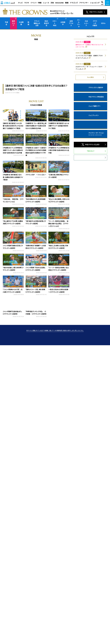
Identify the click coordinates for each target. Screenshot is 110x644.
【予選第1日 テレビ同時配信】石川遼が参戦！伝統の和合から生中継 (59, 150)
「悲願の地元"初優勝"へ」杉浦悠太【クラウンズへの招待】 (36, 247)
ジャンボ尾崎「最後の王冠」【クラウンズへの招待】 (13, 247)
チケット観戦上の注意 (37, 23)
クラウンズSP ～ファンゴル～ (36, 175)
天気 (52, 3)
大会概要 (21, 23)
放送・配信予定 (46, 23)
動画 (67, 3)
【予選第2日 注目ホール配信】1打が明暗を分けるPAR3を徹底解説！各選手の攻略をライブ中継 (36, 152)
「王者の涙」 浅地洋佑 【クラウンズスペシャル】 (13, 200)
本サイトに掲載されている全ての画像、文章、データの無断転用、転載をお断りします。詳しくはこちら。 (55, 331)
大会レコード (86, 23)
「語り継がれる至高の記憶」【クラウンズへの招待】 (36, 222)
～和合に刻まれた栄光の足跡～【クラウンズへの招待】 (58, 291)
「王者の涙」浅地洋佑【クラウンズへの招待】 (59, 176)
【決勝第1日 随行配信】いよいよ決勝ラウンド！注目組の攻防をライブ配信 (59, 126)
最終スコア (13, 23)
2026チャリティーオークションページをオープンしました (89, 68)
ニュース (46, 3)
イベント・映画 (36, 3)
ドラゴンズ (74, 3)
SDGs (103, 23)
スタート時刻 (55, 23)
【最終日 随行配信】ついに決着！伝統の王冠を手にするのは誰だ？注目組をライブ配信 (13, 126)
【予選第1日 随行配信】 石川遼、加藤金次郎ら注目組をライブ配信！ (13, 177)
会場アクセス (71, 23)
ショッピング (95, 3)
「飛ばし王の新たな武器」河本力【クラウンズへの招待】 (58, 247)
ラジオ (27, 3)
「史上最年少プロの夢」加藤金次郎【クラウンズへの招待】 (13, 222)
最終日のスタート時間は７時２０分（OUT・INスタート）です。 (89, 46)
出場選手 (63, 23)
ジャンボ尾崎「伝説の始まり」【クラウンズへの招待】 (12, 313)
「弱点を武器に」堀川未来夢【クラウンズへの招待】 (13, 269)
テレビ (20, 3)
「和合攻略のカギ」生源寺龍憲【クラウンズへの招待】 (35, 200)
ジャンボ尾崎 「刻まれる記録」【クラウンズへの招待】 (35, 269)
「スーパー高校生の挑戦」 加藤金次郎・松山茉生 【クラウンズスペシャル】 (58, 224)
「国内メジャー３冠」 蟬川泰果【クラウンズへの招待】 (35, 291)
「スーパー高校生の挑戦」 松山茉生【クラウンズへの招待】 (59, 269)
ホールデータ (79, 23)
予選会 (6, 23)
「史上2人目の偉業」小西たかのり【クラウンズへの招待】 (59, 200)
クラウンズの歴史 (95, 23)
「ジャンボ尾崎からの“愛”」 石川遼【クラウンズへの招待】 (13, 291)
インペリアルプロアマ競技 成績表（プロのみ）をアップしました (89, 57)
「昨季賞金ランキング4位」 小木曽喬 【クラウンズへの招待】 (36, 313)
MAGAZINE (60, 3)
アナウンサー (84, 3)
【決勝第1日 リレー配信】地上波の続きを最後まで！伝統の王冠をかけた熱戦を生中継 (36, 126)
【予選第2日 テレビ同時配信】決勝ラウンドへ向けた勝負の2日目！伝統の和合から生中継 (13, 150)
